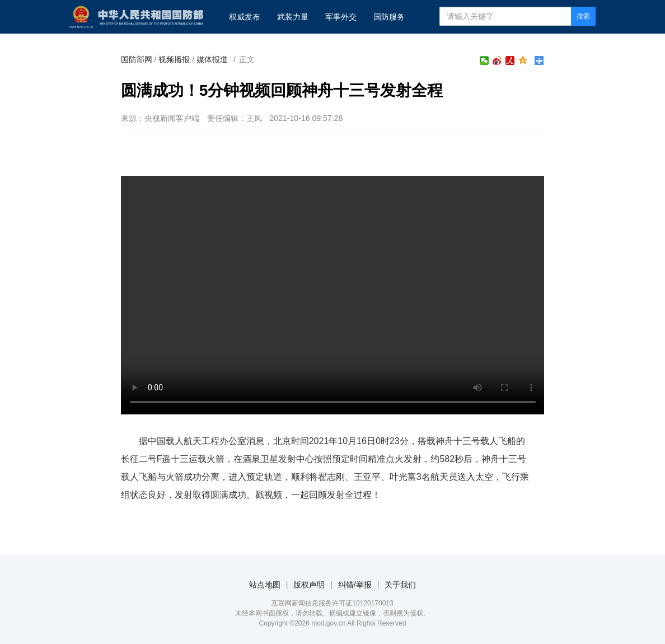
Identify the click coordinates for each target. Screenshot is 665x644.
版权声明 (309, 585)
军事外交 (341, 17)
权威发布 (245, 17)
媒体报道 (212, 59)
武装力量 (293, 17)
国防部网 (137, 59)
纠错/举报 (355, 585)
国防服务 (389, 17)
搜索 (583, 16)
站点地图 (265, 585)
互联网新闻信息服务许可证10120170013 (332, 603)
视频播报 (174, 59)
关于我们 (400, 585)
